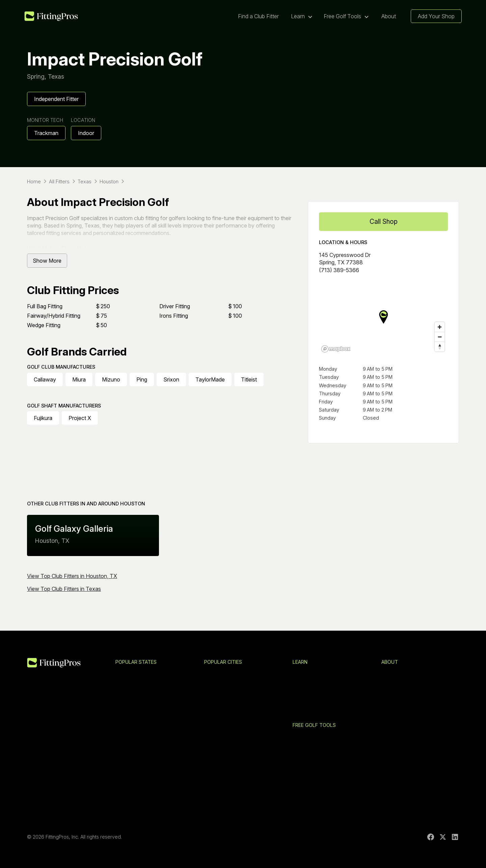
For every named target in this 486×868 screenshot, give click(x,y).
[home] (51, 16)
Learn (300, 662)
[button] (302, 16)
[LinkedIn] (455, 837)
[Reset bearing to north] (440, 347)
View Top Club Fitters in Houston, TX (72, 576)
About (389, 16)
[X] (443, 837)
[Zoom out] (440, 337)
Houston (133, 504)
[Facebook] (431, 837)
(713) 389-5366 (339, 270)
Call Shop (384, 221)
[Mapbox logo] (336, 349)
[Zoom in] (440, 327)
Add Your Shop (436, 16)
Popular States (136, 662)
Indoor (86, 133)
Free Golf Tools (314, 725)
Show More (47, 261)
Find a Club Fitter (258, 16)
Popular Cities (223, 662)
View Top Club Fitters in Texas (64, 589)
